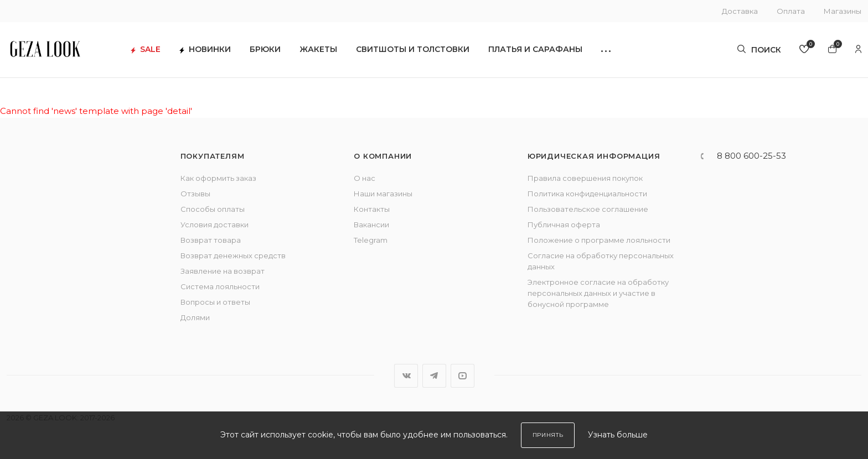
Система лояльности (220, 286)
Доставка (740, 11)
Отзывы (195, 194)
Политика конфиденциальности (587, 194)
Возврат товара (211, 240)
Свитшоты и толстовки (414, 50)
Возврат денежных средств (233, 255)
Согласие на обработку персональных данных (601, 261)
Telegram (371, 240)
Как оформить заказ (218, 178)
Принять (548, 435)
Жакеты (319, 50)
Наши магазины (383, 194)
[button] (607, 50)
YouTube (463, 376)
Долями (195, 317)
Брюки (266, 50)
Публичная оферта (564, 225)
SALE (147, 50)
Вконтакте (406, 376)
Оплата (791, 11)
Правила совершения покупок (585, 178)
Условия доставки (215, 225)
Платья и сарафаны (536, 50)
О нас (365, 178)
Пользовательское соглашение (588, 209)
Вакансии (371, 225)
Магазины (843, 11)
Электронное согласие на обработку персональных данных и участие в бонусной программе (598, 293)
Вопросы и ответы (215, 302)
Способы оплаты (213, 209)
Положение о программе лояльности (599, 240)
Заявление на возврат (223, 271)
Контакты (372, 209)
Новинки (206, 50)
